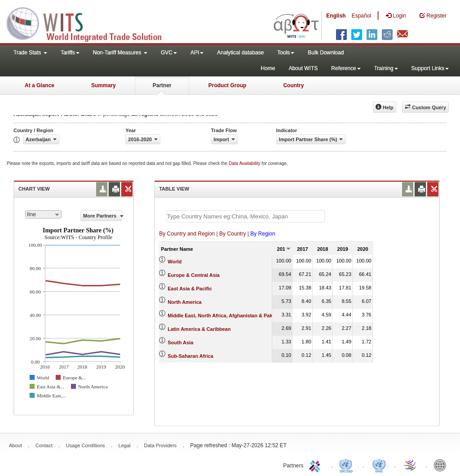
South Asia (180, 343)
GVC (169, 53)
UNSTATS (379, 465)
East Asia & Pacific (190, 289)
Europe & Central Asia (194, 275)
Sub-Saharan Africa (190, 356)
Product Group (228, 85)
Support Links (430, 68)
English (336, 16)
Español (361, 16)
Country (293, 85)
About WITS (303, 68)
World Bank (442, 465)
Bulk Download (326, 53)
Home (268, 68)
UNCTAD (348, 465)
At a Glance (40, 85)
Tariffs (70, 53)
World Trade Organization (411, 465)
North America (184, 302)
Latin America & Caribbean (199, 329)
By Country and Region (187, 234)
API (197, 53)
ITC (316, 465)
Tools (286, 53)
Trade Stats (30, 53)
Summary (104, 85)
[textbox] (246, 216)
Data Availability (245, 163)
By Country (232, 234)
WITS (90, 22)
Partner (162, 85)
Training (386, 68)
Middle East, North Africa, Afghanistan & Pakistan (226, 316)
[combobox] (43, 214)
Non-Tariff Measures (120, 53)
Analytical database (240, 53)
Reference (346, 68)
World (175, 262)
